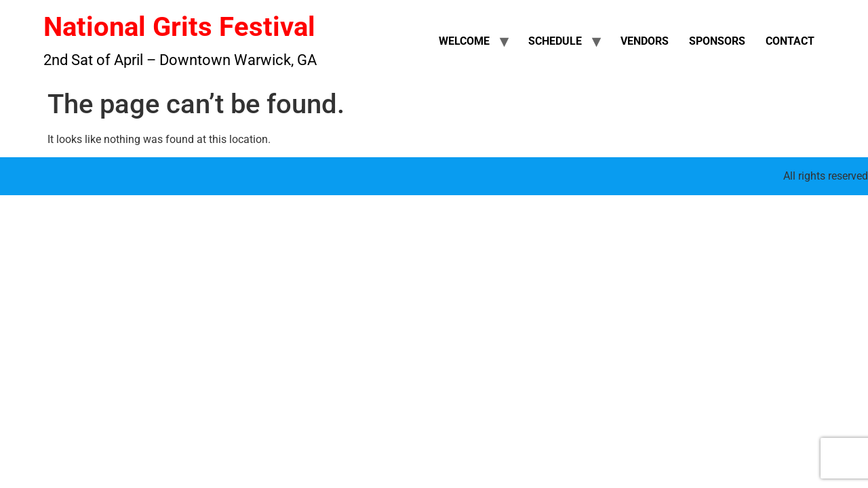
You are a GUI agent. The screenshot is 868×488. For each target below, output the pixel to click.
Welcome (464, 41)
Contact (790, 41)
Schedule (555, 41)
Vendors (645, 41)
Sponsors (717, 41)
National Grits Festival (179, 27)
